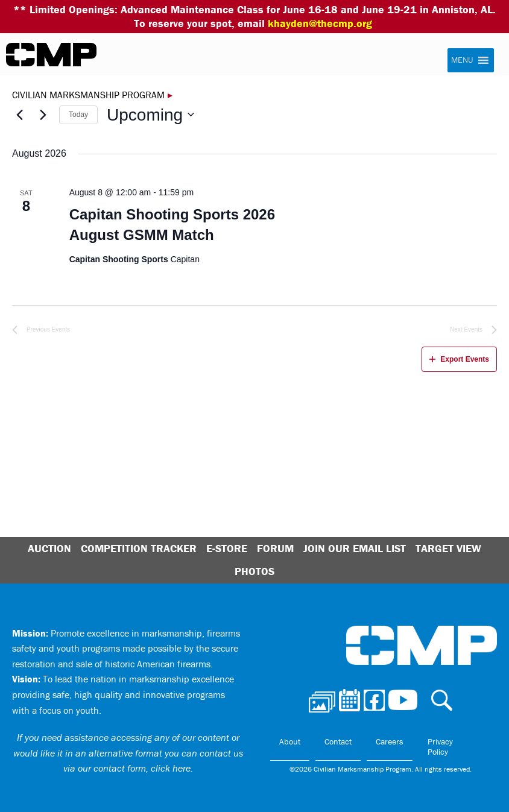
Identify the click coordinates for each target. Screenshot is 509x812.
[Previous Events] (19, 115)
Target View (448, 548)
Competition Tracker (139, 548)
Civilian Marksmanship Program (51, 55)
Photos (255, 571)
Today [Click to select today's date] (78, 115)
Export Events (459, 359)
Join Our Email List (355, 548)
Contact (338, 741)
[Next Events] (43, 115)
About (290, 741)
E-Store (227, 548)
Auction (49, 548)
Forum (275, 548)
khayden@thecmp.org (320, 23)
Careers (390, 741)
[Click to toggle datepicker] (150, 115)
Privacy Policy (440, 747)
